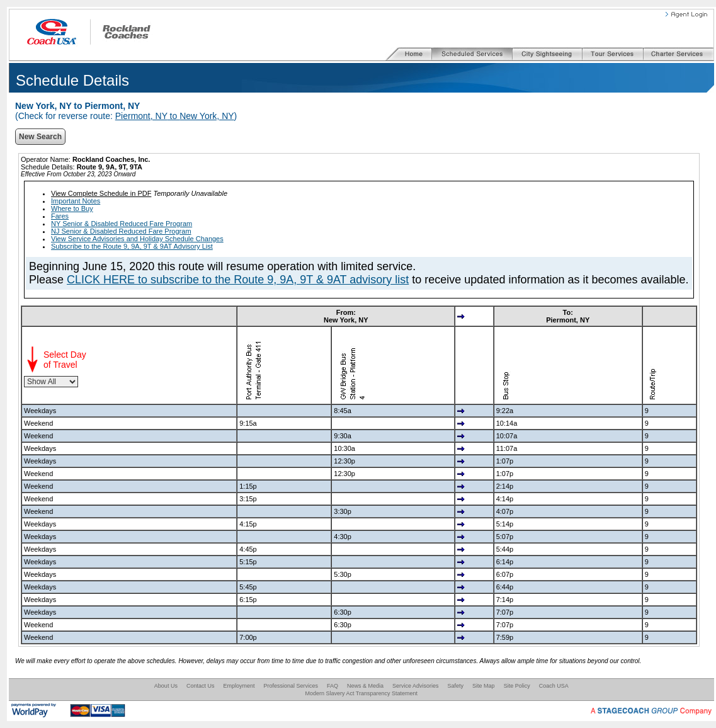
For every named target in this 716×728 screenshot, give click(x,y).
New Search (40, 137)
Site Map (484, 686)
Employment (239, 686)
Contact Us (201, 686)
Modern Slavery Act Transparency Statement (361, 693)
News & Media (365, 686)
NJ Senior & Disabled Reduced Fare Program (121, 231)
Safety (456, 686)
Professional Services (291, 686)
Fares (60, 216)
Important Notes (76, 201)
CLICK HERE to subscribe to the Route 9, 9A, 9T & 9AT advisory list (238, 280)
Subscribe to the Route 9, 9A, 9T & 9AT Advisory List (132, 246)
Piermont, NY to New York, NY (175, 116)
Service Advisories (416, 686)
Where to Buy (72, 208)
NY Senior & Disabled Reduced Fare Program (122, 224)
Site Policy (517, 686)
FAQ (332, 686)
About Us (166, 686)
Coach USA (554, 686)
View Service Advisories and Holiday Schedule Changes (137, 239)
